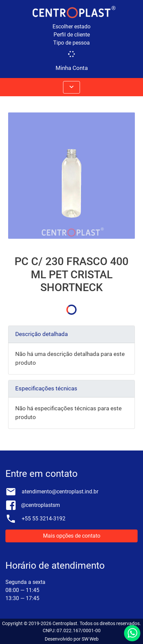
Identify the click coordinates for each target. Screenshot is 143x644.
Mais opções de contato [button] (72, 536)
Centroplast (65, 623)
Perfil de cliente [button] (72, 35)
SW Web (90, 639)
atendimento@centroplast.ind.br (60, 492)
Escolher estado (71, 27)
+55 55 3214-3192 (44, 519)
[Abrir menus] (71, 87)
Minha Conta (72, 68)
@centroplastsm (40, 505)
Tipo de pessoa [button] (71, 43)
